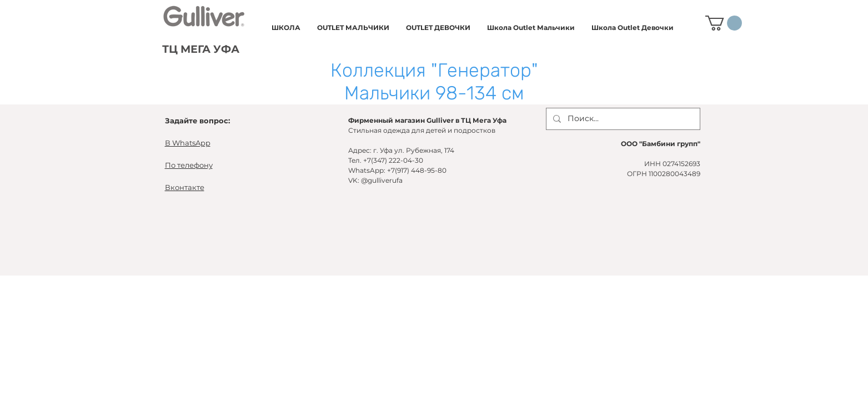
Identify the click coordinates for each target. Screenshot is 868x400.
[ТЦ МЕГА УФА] (202, 50)
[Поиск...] (622, 119)
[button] (286, 27)
